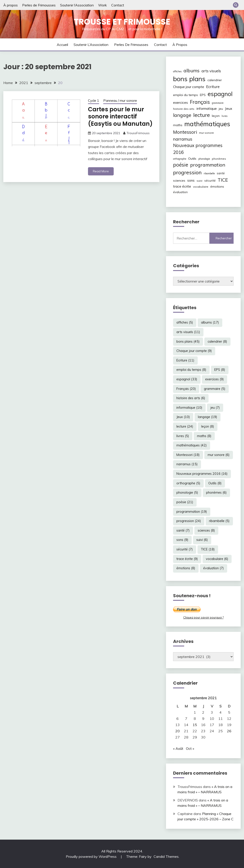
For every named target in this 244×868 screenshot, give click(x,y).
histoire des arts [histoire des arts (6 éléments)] (184, 109)
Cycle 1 (94, 101)
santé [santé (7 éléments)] (221, 173)
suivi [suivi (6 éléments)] (199, 181)
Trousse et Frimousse (122, 22)
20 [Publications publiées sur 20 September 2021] (178, 731)
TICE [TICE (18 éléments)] (223, 180)
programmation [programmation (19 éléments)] (208, 165)
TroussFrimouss (138, 133)
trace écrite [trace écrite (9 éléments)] (182, 186)
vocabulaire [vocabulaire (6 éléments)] (201, 187)
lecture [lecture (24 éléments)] (202, 115)
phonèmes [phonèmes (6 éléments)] (219, 159)
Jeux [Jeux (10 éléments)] (229, 108)
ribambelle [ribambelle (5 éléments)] (209, 173)
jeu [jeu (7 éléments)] (221, 109)
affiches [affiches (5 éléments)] (177, 71)
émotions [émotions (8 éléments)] (217, 187)
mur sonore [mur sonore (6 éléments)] (206, 133)
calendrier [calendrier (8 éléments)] (215, 80)
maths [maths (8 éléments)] (178, 125)
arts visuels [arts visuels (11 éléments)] (211, 71)
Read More (101, 171)
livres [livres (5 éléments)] (224, 116)
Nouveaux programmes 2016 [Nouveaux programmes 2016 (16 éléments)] (198, 149)
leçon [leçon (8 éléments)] (216, 116)
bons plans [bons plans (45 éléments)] (189, 79)
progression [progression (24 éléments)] (187, 172)
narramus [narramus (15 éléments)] (183, 139)
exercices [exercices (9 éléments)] (181, 103)
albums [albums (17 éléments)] (191, 71)
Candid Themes (166, 856)
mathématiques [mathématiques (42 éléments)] (207, 124)
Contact (118, 5)
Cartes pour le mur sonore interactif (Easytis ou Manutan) (120, 117)
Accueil (62, 45)
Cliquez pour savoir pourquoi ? (203, 617)
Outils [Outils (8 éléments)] (192, 159)
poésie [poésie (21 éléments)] (181, 165)
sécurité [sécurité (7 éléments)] (210, 181)
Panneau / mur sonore (120, 101)
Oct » (190, 748)
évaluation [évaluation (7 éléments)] (180, 192)
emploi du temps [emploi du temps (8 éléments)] (185, 95)
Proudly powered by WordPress (92, 856)
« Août (178, 748)
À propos (11, 5)
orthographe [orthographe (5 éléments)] (180, 159)
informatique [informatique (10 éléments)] (207, 108)
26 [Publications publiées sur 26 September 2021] (229, 731)
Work (102, 5)
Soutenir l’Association (77, 5)
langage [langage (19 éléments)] (182, 115)
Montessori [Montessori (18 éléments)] (185, 132)
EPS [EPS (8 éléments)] (203, 95)
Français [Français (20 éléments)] (200, 102)
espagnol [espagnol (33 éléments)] (220, 94)
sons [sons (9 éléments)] (191, 180)
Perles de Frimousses (39, 5)
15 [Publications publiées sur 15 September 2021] (195, 725)
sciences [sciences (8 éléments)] (179, 181)
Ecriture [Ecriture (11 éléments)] (213, 87)
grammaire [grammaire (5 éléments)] (218, 103)
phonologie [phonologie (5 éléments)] (204, 159)
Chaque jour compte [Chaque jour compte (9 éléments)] (189, 87)
